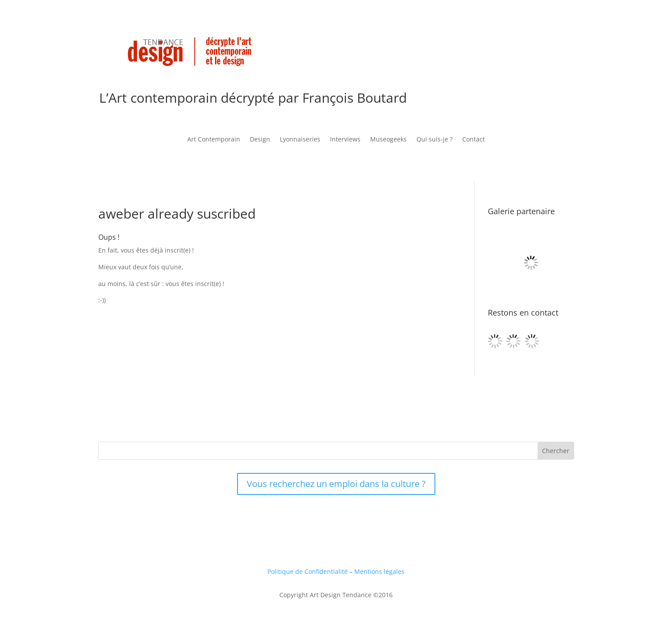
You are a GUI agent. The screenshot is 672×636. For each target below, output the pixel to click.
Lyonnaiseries (300, 140)
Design (260, 140)
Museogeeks (388, 140)
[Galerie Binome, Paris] (531, 303)
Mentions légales (379, 571)
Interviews (345, 140)
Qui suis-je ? (434, 140)
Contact (473, 140)
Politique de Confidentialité (308, 571)
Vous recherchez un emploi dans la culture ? (336, 484)
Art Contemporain (214, 140)
